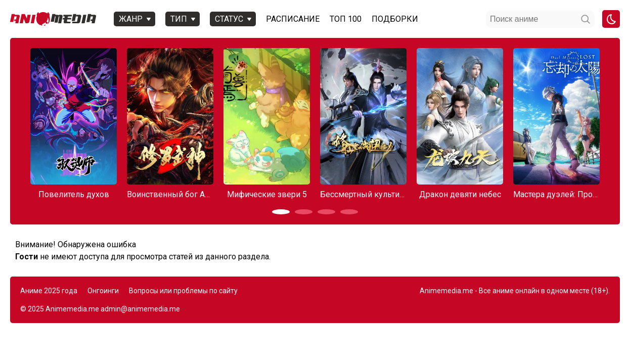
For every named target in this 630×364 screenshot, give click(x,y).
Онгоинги (103, 291)
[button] (281, 212)
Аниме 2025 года (49, 291)
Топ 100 (346, 19)
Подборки (395, 19)
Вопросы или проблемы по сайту (183, 291)
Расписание (293, 19)
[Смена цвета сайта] (611, 19)
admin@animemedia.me (140, 309)
